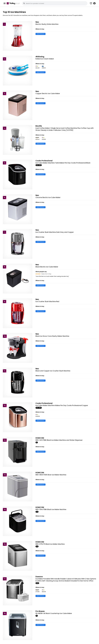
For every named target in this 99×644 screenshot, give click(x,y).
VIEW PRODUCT (41, 34)
